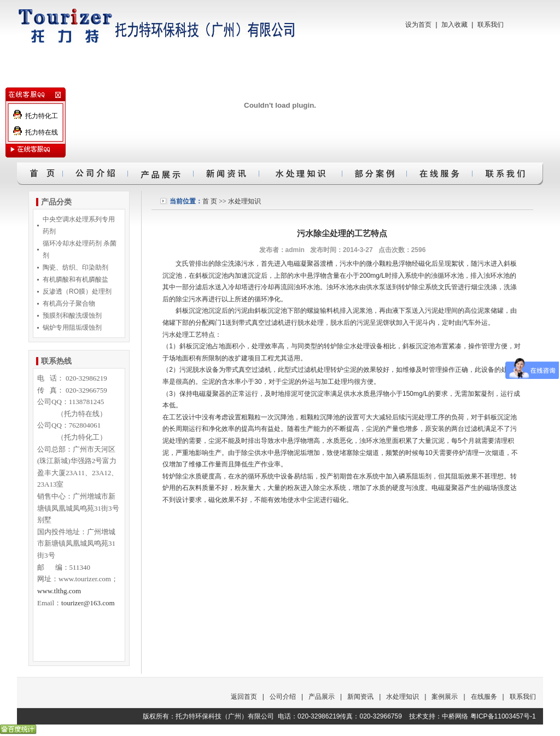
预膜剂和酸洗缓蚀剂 (72, 316)
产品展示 (322, 697)
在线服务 (484, 697)
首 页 (210, 201)
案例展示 (445, 697)
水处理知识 (244, 201)
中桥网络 (455, 716)
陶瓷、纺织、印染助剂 (75, 267)
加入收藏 (454, 25)
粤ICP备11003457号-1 (503, 716)
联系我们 (491, 25)
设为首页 (418, 25)
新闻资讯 (360, 697)
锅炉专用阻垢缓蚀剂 (72, 328)
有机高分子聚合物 (69, 303)
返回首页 (244, 697)
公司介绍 (283, 697)
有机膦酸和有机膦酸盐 (75, 279)
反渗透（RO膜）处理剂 (77, 291)
